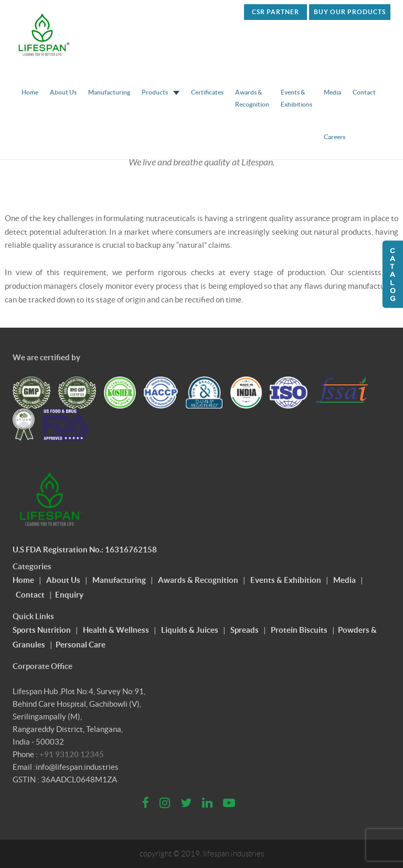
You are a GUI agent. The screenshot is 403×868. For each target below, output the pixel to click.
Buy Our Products (350, 12)
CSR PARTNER (275, 12)
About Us (63, 92)
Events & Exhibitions (296, 98)
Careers (335, 137)
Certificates (207, 92)
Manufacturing (109, 92)
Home (30, 92)
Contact (364, 92)
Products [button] (161, 92)
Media (332, 92)
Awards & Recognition (252, 98)
